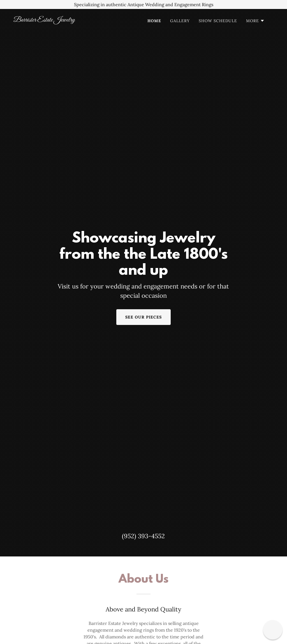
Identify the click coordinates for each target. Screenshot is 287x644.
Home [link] (154, 21)
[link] (50, 20)
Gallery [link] (180, 21)
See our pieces (143, 317)
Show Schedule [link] (218, 21)
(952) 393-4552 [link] (143, 536)
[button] (255, 21)
